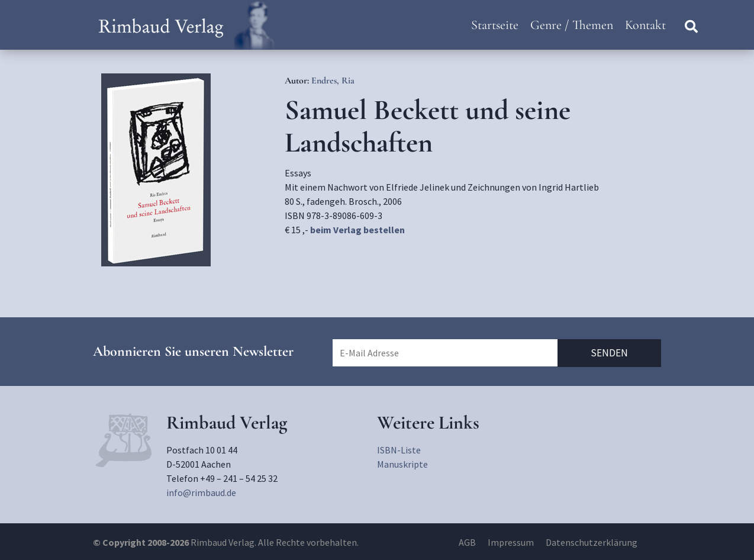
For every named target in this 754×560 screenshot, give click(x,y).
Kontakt (645, 25)
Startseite (495, 25)
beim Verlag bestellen (357, 230)
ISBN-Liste (399, 450)
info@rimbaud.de (201, 493)
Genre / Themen (572, 25)
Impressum (511, 542)
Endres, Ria (333, 81)
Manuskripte (402, 464)
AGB (467, 542)
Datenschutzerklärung (592, 542)
